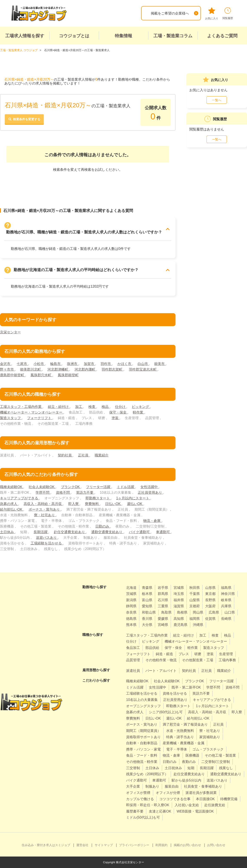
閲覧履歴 (228, 14)
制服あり (152, 786)
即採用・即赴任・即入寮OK (148, 805)
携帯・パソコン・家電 (143, 749)
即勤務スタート (98, 498)
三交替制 (133, 768)
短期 (191, 768)
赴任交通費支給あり (70, 532)
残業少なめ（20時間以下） (147, 774)
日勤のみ (103, 526)
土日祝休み (173, 768)
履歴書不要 (135, 811)
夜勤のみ (189, 762)
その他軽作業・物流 (161, 660)
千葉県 (195, 594)
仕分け (121, 407)
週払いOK (135, 504)
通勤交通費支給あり (107, 532)
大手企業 (133, 786)
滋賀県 (179, 606)
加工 (79, 407)
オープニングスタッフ (143, 706)
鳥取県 (166, 612)
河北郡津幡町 (58, 369)
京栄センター (10, 332)
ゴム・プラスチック (208, 749)
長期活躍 (41, 532)
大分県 (147, 625)
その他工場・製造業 (220, 755)
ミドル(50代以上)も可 (143, 817)
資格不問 (63, 493)
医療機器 (192, 755)
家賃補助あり (210, 737)
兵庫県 (226, 606)
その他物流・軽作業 (142, 762)
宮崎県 (163, 625)
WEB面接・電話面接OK (195, 811)
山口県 (230, 612)
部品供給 (152, 648)
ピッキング (141, 407)
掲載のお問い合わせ (187, 845)
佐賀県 (210, 619)
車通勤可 (163, 532)
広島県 (214, 612)
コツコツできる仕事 (175, 799)
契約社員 (65, 455)
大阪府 (210, 606)
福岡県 (195, 619)
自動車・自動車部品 (142, 743)
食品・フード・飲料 (142, 755)
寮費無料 (92, 504)
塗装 (115, 418)
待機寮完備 (229, 799)
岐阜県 (226, 600)
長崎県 (226, 619)
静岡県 (131, 606)
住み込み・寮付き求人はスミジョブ (46, 845)
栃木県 (147, 594)
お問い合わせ (216, 845)
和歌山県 (149, 612)
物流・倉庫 (152, 521)
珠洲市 (73, 364)
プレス (184, 654)
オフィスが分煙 (168, 793)
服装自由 (172, 786)
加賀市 (89, 364)
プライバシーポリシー (134, 845)
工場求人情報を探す (25, 36)
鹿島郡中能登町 (13, 375)
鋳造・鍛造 (164, 654)
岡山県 (198, 612)
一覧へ (217, 100)
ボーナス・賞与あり (45, 509)
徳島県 (131, 619)
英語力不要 (85, 493)
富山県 (147, 600)
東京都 (210, 594)
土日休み (7, 532)
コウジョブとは (74, 36)
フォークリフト (40, 418)
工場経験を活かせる (47, 543)
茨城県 (131, 594)
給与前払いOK (12, 509)
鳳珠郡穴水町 (41, 375)
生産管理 (226, 654)
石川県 (163, 600)
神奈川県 (228, 594)
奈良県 (131, 612)
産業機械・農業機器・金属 (184, 743)
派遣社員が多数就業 (201, 793)
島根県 (182, 612)
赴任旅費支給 (215, 805)
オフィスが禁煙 (138, 793)
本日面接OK (205, 799)
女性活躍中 (149, 487)
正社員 (84, 455)
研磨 (198, 654)
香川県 (147, 619)
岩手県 (163, 588)
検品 (106, 407)
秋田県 (195, 588)
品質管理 (133, 660)
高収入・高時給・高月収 (43, 504)
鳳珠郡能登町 (68, 375)
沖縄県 (198, 625)
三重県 (163, 606)
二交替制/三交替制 (216, 762)
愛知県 (147, 606)
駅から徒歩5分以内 (186, 780)
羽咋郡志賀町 (112, 369)
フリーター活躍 (99, 487)
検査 (92, 407)
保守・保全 (118, 412)
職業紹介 (102, 455)
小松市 (39, 364)
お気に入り (212, 14)
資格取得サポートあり (143, 737)
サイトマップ (104, 845)
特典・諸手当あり (180, 737)
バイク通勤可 (140, 532)
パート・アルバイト (161, 671)
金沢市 (6, 364)
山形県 (210, 588)
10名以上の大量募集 (142, 700)
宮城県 (179, 588)
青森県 (147, 588)
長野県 (210, 600)
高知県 (179, 619)
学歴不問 (43, 493)
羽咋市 (106, 364)
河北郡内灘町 (85, 369)
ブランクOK (71, 487)
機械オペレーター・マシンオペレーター (32, 412)
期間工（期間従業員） (143, 731)
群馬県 (163, 594)
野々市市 (7, 369)
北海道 (131, 588)
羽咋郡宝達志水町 (143, 369)
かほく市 (125, 364)
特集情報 (123, 36)
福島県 (226, 588)
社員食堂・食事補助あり (203, 786)
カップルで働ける (140, 799)
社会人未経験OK (42, 487)
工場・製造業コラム (173, 36)
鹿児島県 (180, 625)
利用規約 (161, 845)
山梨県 (195, 600)
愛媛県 (163, 619)
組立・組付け (59, 407)
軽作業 (138, 412)
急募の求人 (9, 504)
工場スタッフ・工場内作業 (21, 407)
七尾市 (22, 364)
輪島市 (56, 364)
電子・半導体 (177, 749)
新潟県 (131, 600)
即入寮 (74, 504)
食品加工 (133, 648)
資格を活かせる (175, 693)
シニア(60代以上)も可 (166, 712)
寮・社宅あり (45, 515)
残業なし (226, 768)
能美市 (160, 364)
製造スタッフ (11, 418)
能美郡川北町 (31, 369)
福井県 (179, 600)
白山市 (143, 364)
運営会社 (82, 845)
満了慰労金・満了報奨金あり (185, 724)
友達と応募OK (160, 811)
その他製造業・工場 (198, 660)
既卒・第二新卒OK (186, 687)
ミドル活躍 (126, 487)
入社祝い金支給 (187, 805)
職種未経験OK (12, 487)
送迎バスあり (47, 538)
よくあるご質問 (222, 36)
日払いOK (113, 504)
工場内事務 (227, 660)
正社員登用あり (150, 493)
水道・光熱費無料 (180, 731)
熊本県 (131, 625)
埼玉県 (179, 594)
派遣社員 (133, 671)
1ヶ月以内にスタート (133, 498)
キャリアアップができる (19, 498)
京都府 (195, 606)
